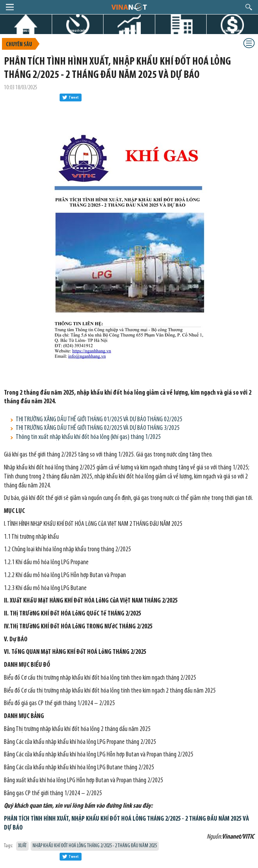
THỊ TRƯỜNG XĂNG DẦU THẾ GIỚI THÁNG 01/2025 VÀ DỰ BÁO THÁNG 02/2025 (99, 420)
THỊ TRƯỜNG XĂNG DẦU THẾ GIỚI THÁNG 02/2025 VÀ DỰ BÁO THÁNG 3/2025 (98, 428)
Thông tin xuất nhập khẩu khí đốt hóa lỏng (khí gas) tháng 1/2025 (88, 437)
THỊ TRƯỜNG (129, 31)
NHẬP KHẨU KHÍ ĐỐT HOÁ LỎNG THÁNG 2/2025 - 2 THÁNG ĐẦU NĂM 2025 (95, 846)
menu (10, 7)
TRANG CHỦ (26, 31)
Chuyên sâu (19, 45)
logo (129, 7)
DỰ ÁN (181, 31)
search (249, 7)
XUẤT (22, 846)
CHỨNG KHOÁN (232, 31)
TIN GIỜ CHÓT (78, 31)
